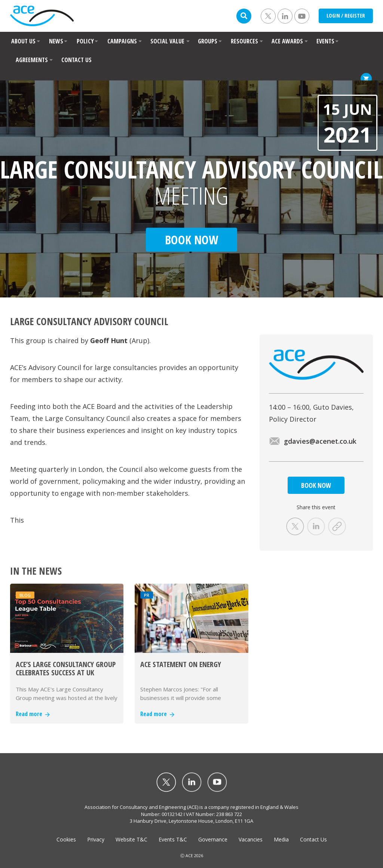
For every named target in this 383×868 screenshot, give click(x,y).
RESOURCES (244, 41)
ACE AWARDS (287, 41)
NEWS (56, 41)
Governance (213, 839)
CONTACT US (76, 60)
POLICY (85, 41)
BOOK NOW (316, 485)
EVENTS (325, 41)
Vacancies (251, 839)
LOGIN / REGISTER (346, 16)
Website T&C (131, 839)
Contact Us (313, 839)
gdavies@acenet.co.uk (313, 441)
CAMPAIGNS (122, 41)
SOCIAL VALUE (167, 41)
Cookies (66, 839)
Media (281, 839)
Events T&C (173, 839)
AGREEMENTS (32, 60)
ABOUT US (23, 41)
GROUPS (208, 41)
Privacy (96, 839)
